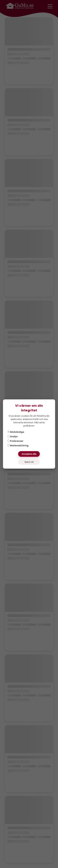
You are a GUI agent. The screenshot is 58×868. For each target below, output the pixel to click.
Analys (13, 436)
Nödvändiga (16, 432)
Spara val (29, 462)
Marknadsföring (18, 446)
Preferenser (15, 441)
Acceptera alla (29, 454)
